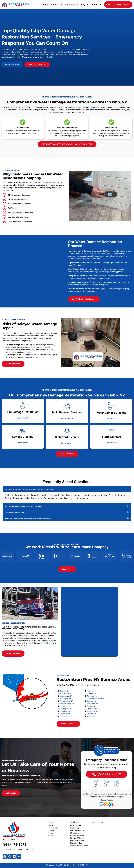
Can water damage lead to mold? (15, 513)
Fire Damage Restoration (23, 412)
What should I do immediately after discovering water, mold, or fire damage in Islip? (30, 489)
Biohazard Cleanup (67, 437)
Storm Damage (111, 437)
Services (56, 4)
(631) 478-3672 (47, 643)
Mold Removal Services (67, 413)
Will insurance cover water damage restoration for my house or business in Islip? (29, 519)
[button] (67, 489)
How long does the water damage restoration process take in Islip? (25, 506)
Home (45, 4)
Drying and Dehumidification (67, 128)
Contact (96, 4)
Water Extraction (23, 128)
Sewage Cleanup (23, 437)
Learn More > (23, 418)
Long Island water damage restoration (43, 182)
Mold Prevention (111, 128)
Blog (84, 4)
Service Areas (71, 4)
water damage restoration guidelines (89, 256)
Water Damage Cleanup (111, 413)
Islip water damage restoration (60, 49)
